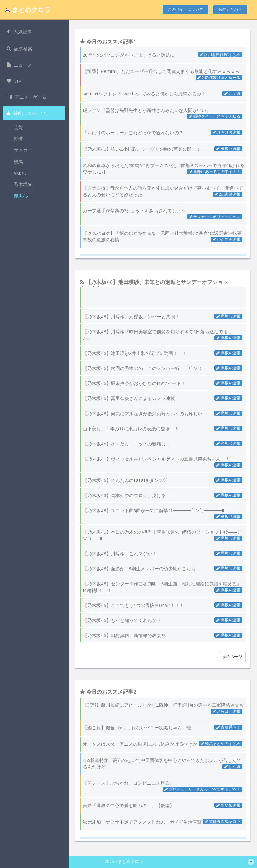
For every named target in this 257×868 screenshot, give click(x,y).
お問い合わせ (230, 10)
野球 (18, 144)
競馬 (18, 167)
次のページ (232, 657)
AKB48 (20, 178)
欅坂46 (21, 201)
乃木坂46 (23, 190)
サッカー (23, 156)
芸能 (18, 133)
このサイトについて (185, 10)
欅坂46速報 (230, 316)
